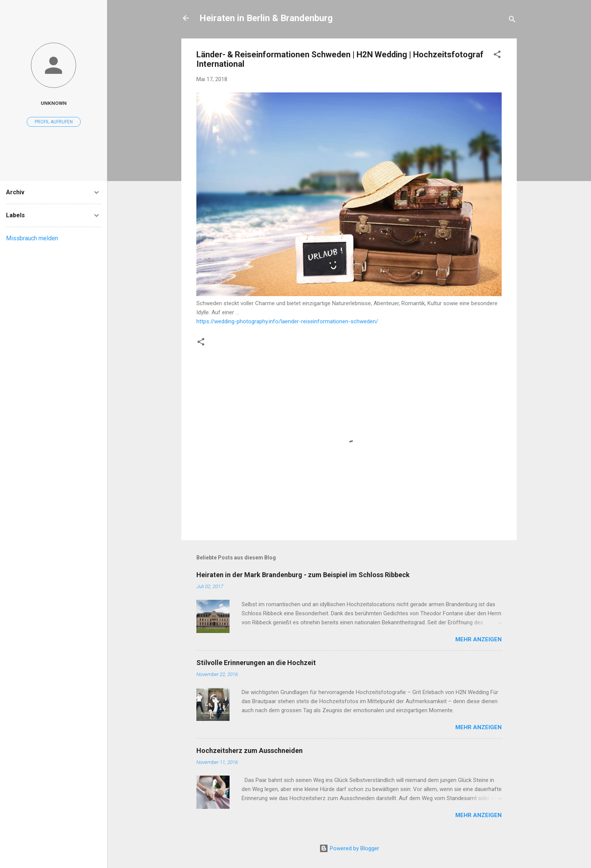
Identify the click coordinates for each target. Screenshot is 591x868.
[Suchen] (512, 21)
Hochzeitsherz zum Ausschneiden (250, 750)
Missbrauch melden (32, 238)
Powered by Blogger (349, 848)
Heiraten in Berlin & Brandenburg (266, 18)
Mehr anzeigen (478, 639)
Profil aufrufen (54, 122)
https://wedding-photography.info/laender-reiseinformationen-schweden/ (287, 321)
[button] (497, 56)
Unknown (54, 103)
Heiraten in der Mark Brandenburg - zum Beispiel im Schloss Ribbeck (303, 575)
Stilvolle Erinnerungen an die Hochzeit (256, 663)
